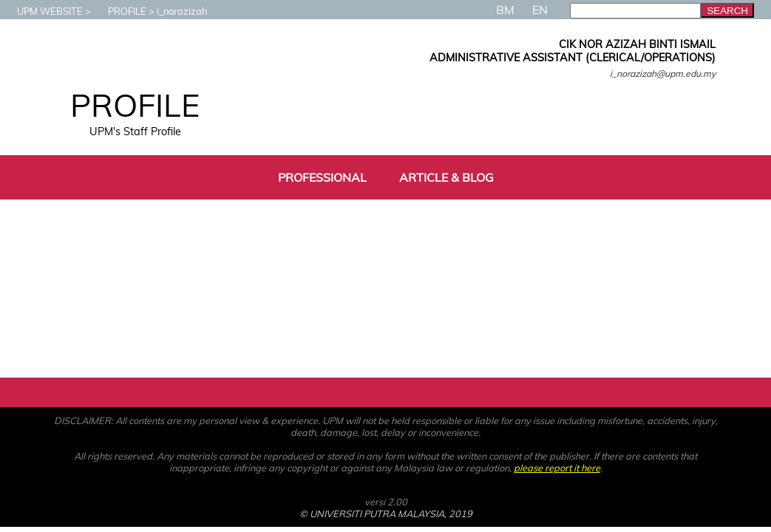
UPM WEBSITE (43, 11)
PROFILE (120, 11)
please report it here (557, 468)
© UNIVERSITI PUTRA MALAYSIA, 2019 (386, 514)
